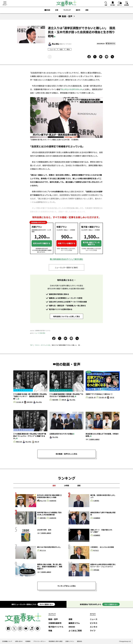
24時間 (66, 486)
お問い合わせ (19, 641)
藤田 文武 (19, 442)
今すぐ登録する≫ (46, 604)
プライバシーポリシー (40, 641)
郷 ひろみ (43, 550)
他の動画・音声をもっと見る (66, 454)
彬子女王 (96, 550)
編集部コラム (74, 623)
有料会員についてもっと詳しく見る (66, 316)
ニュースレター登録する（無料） (66, 267)
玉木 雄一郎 (20, 402)
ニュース (53, 49)
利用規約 (28, 641)
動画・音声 (53, 619)
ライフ (93, 631)
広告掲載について (7, 641)
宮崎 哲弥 (30, 402)
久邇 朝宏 (96, 501)
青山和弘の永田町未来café (72, 89)
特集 (50, 631)
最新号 (78, 10)
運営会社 (79, 641)
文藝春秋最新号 (55, 623)
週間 (79, 486)
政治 (68, 49)
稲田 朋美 (55, 400)
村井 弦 (112, 397)
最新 (54, 486)
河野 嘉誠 (96, 570)
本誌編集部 (97, 518)
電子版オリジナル (56, 627)
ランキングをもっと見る (66, 586)
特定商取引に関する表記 (56, 641)
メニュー (5, 5)
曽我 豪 (64, 400)
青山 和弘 (55, 44)
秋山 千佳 (43, 501)
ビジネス (94, 623)
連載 (87, 10)
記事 (57, 10)
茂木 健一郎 (103, 397)
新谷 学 (37, 442)
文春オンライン (70, 641)
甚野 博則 (43, 518)
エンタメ (94, 627)
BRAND (72, 627)
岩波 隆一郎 (92, 397)
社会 (61, 49)
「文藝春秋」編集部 (94, 439)
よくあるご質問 (75, 631)
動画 (49, 10)
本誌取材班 (53, 501)
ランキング (67, 10)
